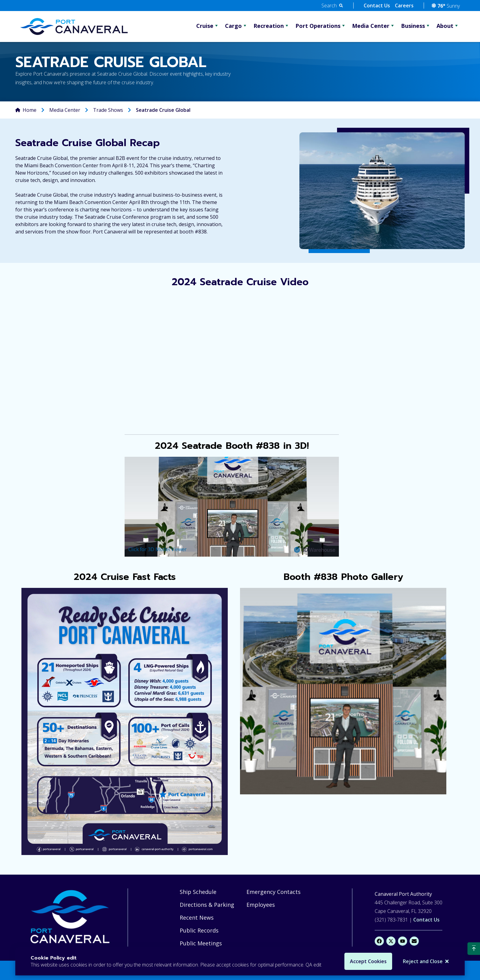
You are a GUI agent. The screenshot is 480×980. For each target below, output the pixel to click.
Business (413, 26)
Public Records (199, 930)
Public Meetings (201, 943)
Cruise (205, 26)
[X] (391, 941)
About (445, 26)
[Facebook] (379, 941)
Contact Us (377, 6)
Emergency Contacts (274, 892)
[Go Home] (74, 26)
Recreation (269, 26)
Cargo (233, 26)
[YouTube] (403, 941)
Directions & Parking (207, 905)
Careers (404, 6)
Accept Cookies (368, 961)
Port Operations (318, 26)
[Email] (414, 941)
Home (30, 110)
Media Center (371, 26)
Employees (261, 905)
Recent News (197, 918)
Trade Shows (108, 110)
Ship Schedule (198, 892)
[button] (332, 6)
